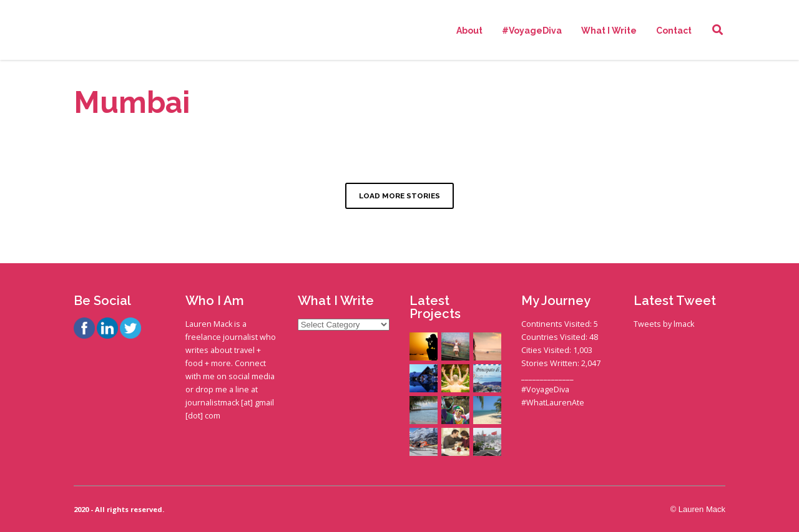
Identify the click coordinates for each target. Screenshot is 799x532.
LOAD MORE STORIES (399, 196)
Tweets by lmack (664, 324)
